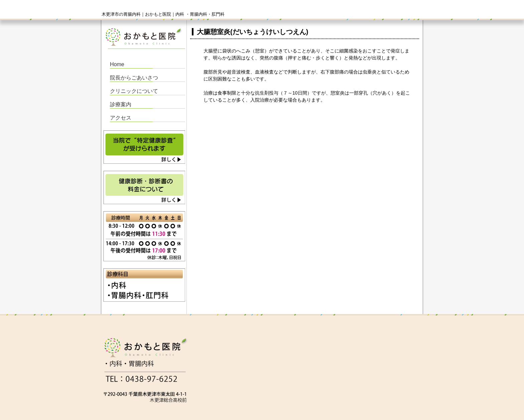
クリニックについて (134, 91)
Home (117, 64)
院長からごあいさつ (134, 78)
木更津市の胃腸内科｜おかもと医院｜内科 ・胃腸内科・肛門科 (163, 14)
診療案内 (121, 104)
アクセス (121, 118)
